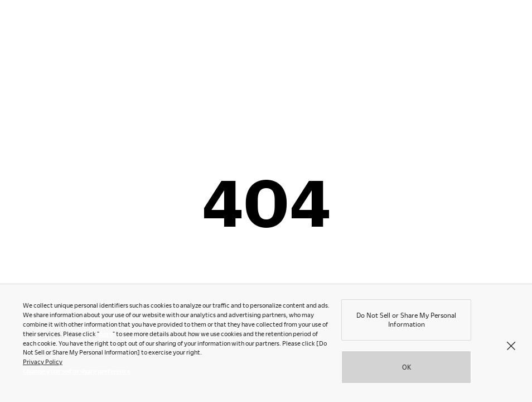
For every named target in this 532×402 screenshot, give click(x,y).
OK (407, 369)
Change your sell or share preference (77, 373)
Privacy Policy (43, 364)
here (106, 336)
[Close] (511, 347)
